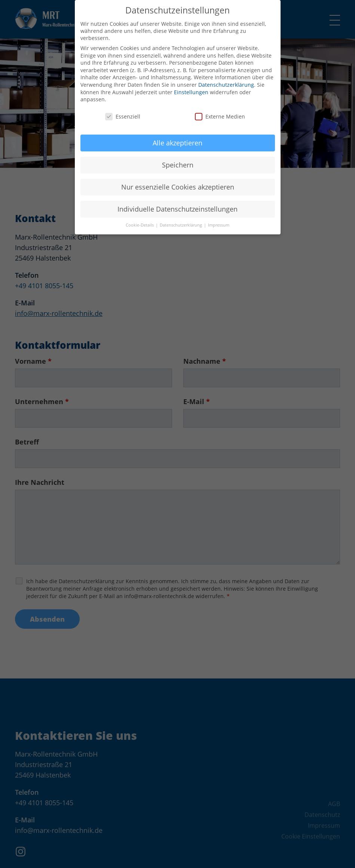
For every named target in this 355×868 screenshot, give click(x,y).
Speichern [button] (178, 157)
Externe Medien (220, 109)
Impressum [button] (219, 217)
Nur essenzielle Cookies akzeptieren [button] (178, 179)
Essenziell (123, 109)
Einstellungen (191, 84)
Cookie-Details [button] (140, 217)
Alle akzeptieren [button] (177, 135)
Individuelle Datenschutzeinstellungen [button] (177, 201)
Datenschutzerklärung (226, 77)
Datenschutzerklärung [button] (181, 217)
